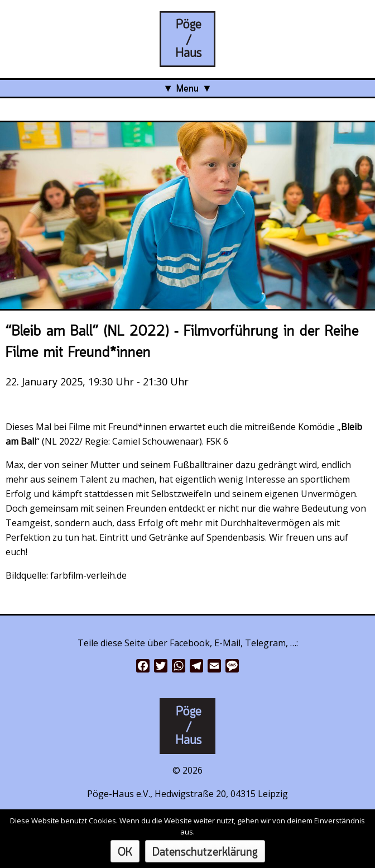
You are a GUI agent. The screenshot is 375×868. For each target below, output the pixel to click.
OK (125, 853)
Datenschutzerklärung (205, 853)
